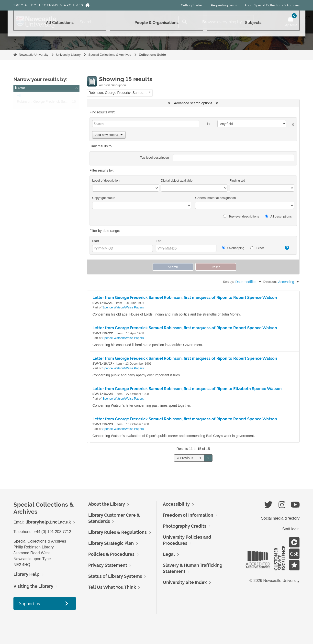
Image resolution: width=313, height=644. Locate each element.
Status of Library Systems (115, 576)
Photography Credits (185, 526)
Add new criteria (109, 135)
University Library (68, 55)
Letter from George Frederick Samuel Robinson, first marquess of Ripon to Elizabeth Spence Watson (187, 389)
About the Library (107, 504)
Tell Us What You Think (112, 587)
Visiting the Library (33, 586)
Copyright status (104, 198)
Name (20, 88)
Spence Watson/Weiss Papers (123, 307)
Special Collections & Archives (48, 5)
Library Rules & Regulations (117, 532)
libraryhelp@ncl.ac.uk (48, 522)
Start (95, 241)
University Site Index (185, 582)
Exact (257, 248)
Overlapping (233, 248)
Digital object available (177, 180)
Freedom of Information (188, 515)
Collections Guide (152, 55)
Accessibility (176, 504)
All (19, 97)
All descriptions (278, 216)
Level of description (106, 180)
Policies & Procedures (111, 554)
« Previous (185, 458)
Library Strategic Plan (111, 543)
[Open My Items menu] (291, 22)
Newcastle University (34, 55)
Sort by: (229, 282)
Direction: (270, 282)
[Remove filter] (150, 92)
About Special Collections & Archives (272, 5)
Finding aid (237, 180)
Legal (169, 554)
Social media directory (280, 518)
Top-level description (154, 158)
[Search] (127, 22)
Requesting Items (224, 5)
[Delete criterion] (290, 124)
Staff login (291, 529)
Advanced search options (193, 103)
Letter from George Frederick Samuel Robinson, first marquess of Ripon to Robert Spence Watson (185, 298)
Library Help (26, 574)
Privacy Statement (108, 565)
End (159, 241)
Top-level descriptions (241, 216)
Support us (29, 603)
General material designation (215, 198)
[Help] (285, 248)
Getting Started (192, 5)
